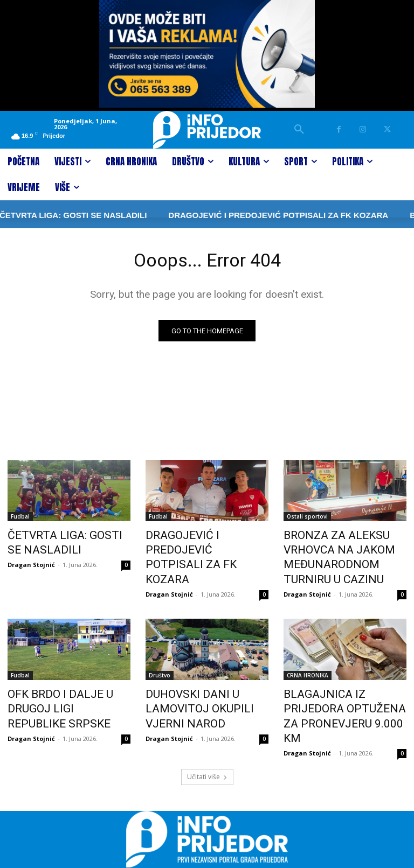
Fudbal (20, 520)
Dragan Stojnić (31, 562)
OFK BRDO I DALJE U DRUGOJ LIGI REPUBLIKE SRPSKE (68, 691)
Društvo (160, 667)
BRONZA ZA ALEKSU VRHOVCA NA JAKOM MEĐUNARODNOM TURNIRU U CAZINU (344, 555)
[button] (299, 130)
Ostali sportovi (307, 520)
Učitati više (207, 745)
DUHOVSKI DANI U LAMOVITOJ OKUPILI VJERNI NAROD (205, 697)
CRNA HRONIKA (308, 667)
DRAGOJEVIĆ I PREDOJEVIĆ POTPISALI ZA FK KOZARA (241, 215)
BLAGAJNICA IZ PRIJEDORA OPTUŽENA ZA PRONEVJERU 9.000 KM (342, 697)
